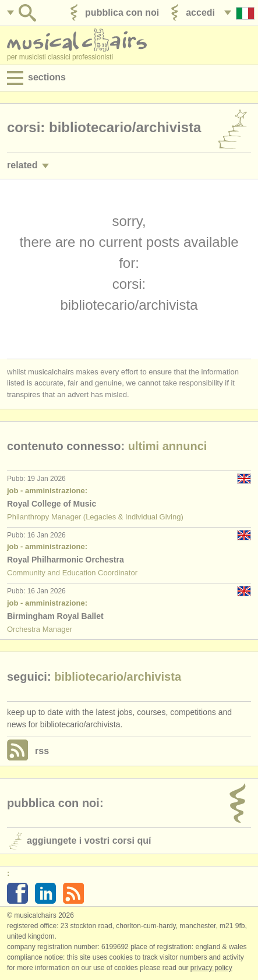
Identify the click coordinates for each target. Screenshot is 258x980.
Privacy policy (211, 968)
